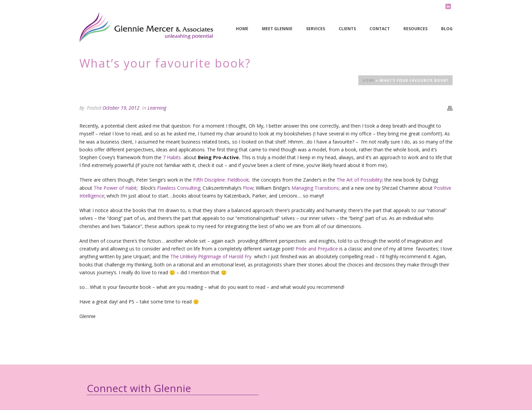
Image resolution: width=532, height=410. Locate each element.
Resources (415, 29)
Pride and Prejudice (317, 249)
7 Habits (172, 157)
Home (242, 29)
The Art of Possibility (359, 180)
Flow (248, 188)
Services (316, 29)
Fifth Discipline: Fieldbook (221, 180)
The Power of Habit (115, 188)
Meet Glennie (277, 29)
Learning (157, 108)
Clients (347, 29)
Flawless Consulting (179, 188)
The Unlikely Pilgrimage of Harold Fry (211, 256)
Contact (380, 29)
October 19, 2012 (121, 108)
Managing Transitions (315, 188)
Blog (447, 29)
